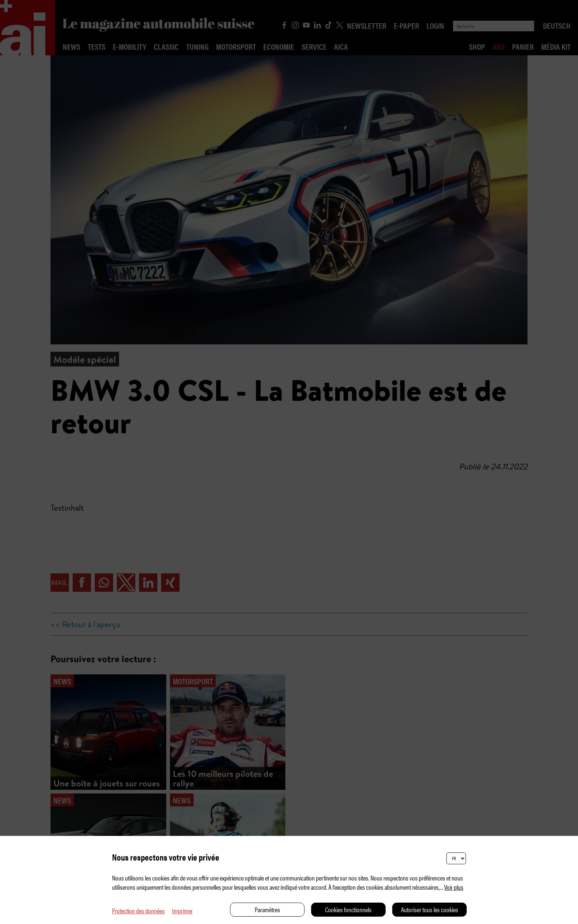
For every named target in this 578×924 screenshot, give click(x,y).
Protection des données (138, 911)
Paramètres (267, 909)
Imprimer (182, 911)
